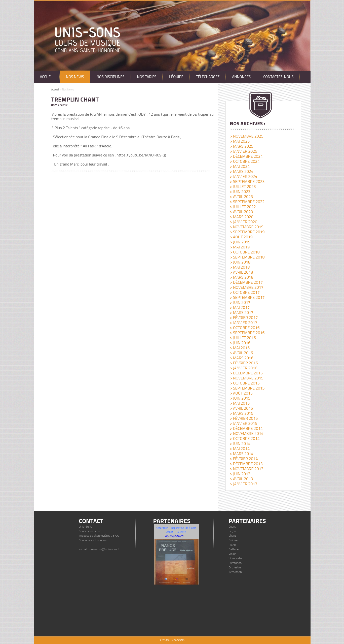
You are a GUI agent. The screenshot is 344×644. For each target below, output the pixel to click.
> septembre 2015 (247, 388)
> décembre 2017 (246, 282)
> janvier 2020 (243, 222)
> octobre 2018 (245, 252)
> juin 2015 (240, 398)
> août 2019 (241, 237)
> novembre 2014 (246, 433)
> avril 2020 (241, 212)
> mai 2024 (240, 166)
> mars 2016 (241, 358)
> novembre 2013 (246, 469)
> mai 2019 (240, 247)
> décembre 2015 (246, 373)
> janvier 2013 (243, 484)
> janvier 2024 (243, 176)
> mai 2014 (240, 448)
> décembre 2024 (246, 156)
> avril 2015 (241, 408)
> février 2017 (244, 317)
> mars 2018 (241, 277)
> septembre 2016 (247, 333)
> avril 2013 (241, 479)
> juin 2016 (240, 343)
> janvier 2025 (243, 151)
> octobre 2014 (245, 438)
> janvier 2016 (243, 368)
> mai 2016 (240, 348)
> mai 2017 (240, 307)
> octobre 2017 (245, 292)
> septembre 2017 (247, 297)
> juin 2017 (240, 302)
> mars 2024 (241, 171)
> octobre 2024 (245, 161)
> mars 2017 (241, 312)
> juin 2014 (240, 443)
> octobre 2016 (245, 328)
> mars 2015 (241, 413)
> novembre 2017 (246, 287)
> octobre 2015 (245, 383)
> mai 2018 (240, 267)
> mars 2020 (241, 217)
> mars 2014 (241, 454)
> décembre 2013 (246, 464)
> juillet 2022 (243, 207)
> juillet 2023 (243, 186)
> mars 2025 (241, 146)
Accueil (55, 89)
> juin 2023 (240, 191)
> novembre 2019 (246, 227)
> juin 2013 (240, 474)
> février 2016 (244, 363)
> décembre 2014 (246, 428)
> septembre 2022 (247, 202)
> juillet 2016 (243, 338)
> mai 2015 (240, 403)
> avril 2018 (241, 272)
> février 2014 (244, 459)
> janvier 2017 (243, 323)
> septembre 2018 (247, 257)
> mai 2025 (240, 141)
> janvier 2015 (243, 423)
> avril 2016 (241, 353)
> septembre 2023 (247, 181)
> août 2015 (241, 393)
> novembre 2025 (246, 136)
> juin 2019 (240, 242)
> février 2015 (244, 418)
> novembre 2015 (246, 378)
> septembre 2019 (247, 232)
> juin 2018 (240, 262)
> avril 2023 (241, 197)
